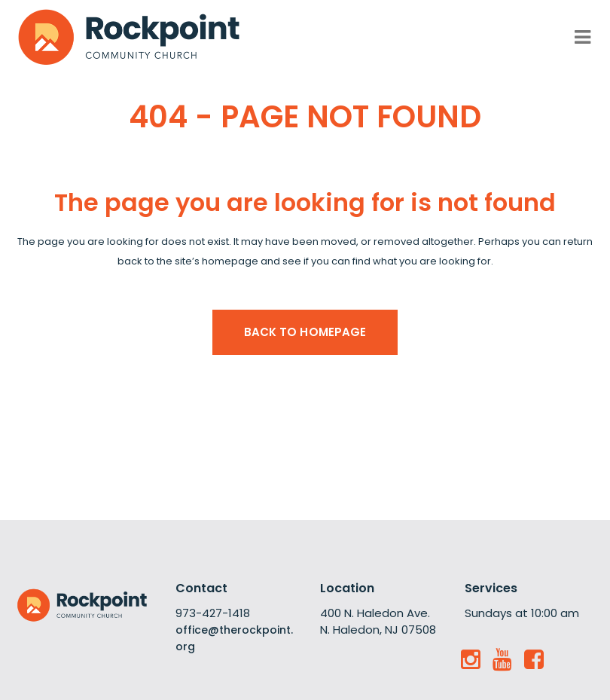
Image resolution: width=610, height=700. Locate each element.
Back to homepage (305, 332)
